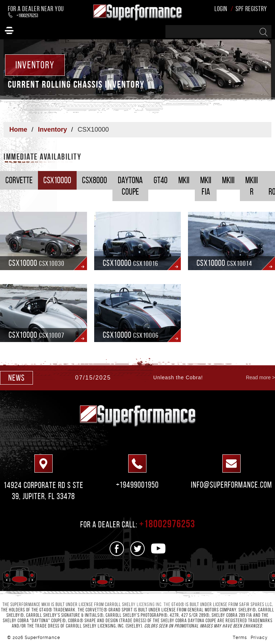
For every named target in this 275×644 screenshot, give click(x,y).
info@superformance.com (231, 485)
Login (221, 9)
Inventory (52, 130)
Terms (240, 638)
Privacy (259, 638)
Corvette (19, 180)
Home (18, 130)
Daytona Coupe (130, 186)
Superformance (42, 638)
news (16, 378)
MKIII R (252, 186)
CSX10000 (57, 180)
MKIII (228, 180)
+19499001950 (137, 485)
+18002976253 (23, 15)
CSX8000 (95, 180)
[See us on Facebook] (117, 549)
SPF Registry (251, 9)
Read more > (260, 377)
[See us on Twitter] (138, 549)
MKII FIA (206, 186)
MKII (184, 180)
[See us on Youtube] (158, 549)
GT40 (161, 180)
